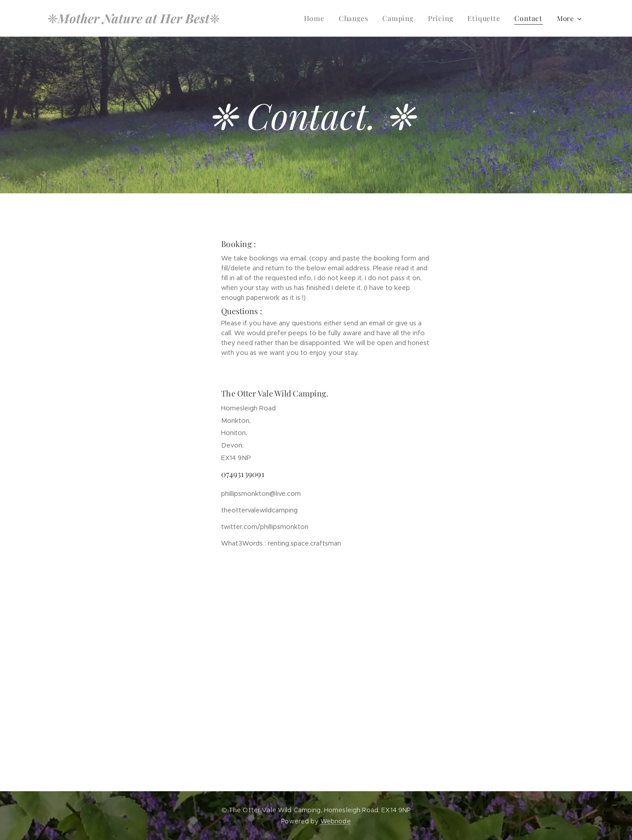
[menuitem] (321, 18)
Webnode (336, 821)
